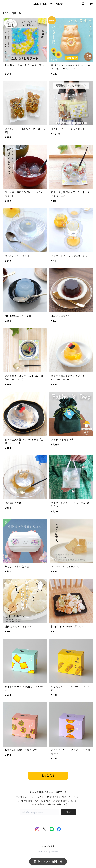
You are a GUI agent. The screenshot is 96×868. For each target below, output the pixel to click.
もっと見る (48, 776)
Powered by (48, 852)
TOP (5, 13)
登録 (68, 812)
